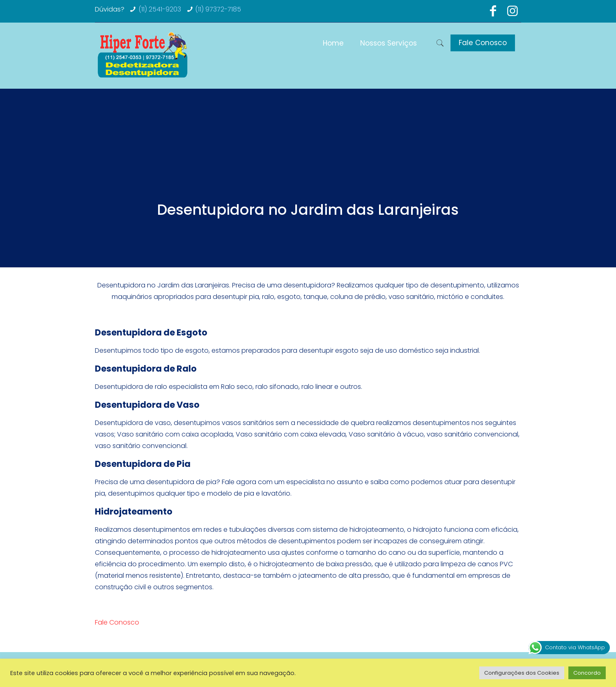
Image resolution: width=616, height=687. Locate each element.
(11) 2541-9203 (160, 9)
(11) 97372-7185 (218, 9)
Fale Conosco (483, 43)
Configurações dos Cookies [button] (522, 673)
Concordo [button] (587, 673)
